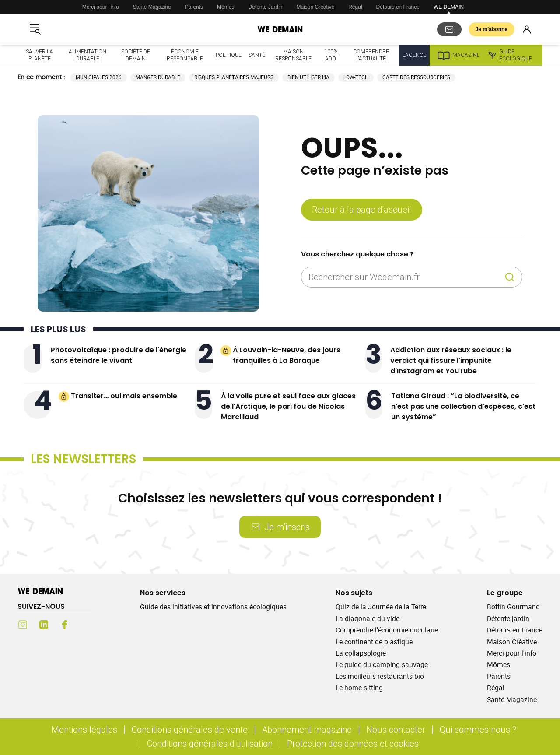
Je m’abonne (492, 29)
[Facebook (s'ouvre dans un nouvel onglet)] (65, 625)
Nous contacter (396, 729)
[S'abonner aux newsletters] (449, 29)
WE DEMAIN (449, 7)
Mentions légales (84, 729)
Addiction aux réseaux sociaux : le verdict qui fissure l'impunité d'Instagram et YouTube (451, 360)
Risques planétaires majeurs (234, 77)
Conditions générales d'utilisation (210, 743)
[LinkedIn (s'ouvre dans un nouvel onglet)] (44, 625)
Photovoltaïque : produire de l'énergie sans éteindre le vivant (119, 355)
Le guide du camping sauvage (382, 664)
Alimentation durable (87, 55)
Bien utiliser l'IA (308, 77)
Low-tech (356, 77)
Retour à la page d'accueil (362, 209)
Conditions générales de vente (190, 729)
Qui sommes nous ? (478, 729)
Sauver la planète (39, 55)
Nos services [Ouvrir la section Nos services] (163, 593)
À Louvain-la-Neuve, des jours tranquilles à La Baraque (287, 355)
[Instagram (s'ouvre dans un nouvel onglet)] (23, 625)
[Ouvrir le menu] (35, 29)
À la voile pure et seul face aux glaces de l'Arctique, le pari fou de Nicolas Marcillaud (288, 406)
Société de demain (136, 55)
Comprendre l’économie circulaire (387, 630)
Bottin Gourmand (513, 607)
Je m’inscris (280, 527)
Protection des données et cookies (354, 743)
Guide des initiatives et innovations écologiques (213, 607)
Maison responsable (293, 55)
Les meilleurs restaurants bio (380, 676)
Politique (229, 55)
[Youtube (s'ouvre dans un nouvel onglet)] (86, 625)
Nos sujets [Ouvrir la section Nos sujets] (354, 593)
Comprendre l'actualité (371, 55)
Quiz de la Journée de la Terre (381, 607)
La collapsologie (361, 653)
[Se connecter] (527, 29)
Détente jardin (508, 618)
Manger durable (158, 77)
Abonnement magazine (307, 729)
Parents (194, 7)
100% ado (331, 55)
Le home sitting (359, 688)
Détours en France (398, 7)
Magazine (458, 55)
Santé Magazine (152, 7)
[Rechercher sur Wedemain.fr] (405, 277)
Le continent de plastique (374, 642)
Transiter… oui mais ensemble (124, 396)
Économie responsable (185, 55)
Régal (355, 7)
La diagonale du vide (367, 618)
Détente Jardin (265, 7)
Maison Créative (316, 7)
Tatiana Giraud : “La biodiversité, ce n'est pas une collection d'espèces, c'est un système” (463, 406)
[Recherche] (510, 277)
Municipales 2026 (99, 77)
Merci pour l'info (101, 7)
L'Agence (414, 55)
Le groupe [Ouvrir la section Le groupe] (505, 593)
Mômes (226, 7)
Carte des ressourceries (416, 77)
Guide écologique (509, 55)
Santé (257, 55)
